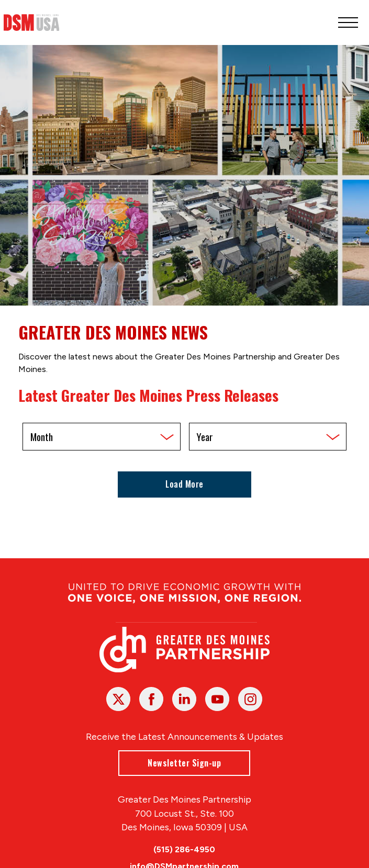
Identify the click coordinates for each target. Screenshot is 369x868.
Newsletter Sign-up (185, 762)
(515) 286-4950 (185, 849)
